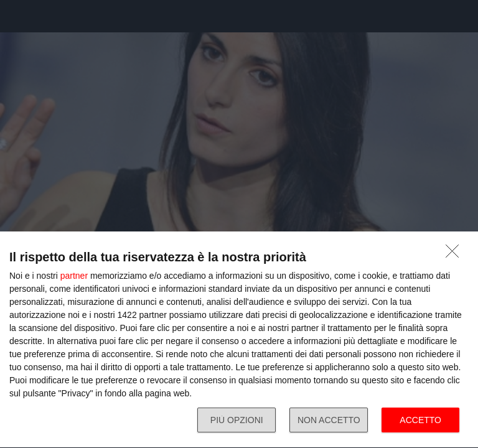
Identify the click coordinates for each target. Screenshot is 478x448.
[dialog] (239, 340)
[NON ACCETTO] (456, 254)
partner (74, 276)
